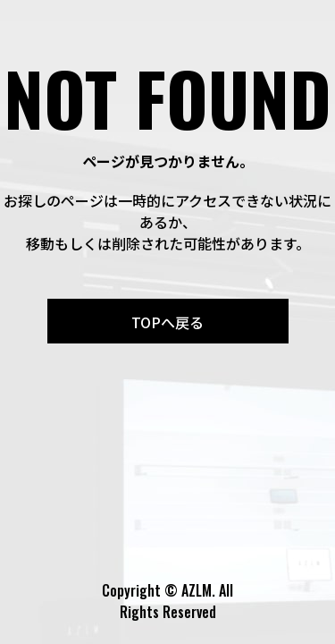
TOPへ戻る (167, 322)
